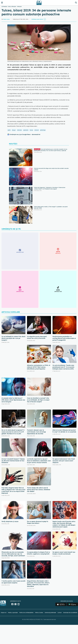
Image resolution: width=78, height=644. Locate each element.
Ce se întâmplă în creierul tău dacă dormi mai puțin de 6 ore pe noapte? (13, 338)
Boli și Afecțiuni (12, 7)
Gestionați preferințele (50, 613)
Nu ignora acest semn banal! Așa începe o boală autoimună (64, 553)
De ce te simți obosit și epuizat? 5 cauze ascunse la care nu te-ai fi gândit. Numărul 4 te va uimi (13, 432)
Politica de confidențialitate (26, 613)
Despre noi (4, 613)
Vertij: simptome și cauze (10, 521)
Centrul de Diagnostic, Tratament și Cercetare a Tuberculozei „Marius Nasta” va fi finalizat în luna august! (50, 188)
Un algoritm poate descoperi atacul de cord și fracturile (37, 337)
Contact (60, 613)
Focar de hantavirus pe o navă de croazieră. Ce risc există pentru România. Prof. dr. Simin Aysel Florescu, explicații (51, 150)
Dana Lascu (6, 19)
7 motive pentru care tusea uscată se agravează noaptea (13, 582)
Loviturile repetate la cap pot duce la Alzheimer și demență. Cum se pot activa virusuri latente (39, 461)
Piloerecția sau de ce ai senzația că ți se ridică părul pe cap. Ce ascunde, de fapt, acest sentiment (13, 554)
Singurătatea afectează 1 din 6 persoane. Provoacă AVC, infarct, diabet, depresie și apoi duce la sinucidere (38, 584)
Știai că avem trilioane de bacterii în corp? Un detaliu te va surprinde (64, 431)
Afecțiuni (19, 7)
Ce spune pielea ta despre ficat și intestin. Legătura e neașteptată (38, 553)
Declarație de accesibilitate (70, 613)
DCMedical (4, 7)
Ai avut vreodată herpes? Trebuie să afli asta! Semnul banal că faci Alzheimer (13, 461)
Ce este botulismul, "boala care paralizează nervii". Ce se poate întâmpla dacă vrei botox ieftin (63, 367)
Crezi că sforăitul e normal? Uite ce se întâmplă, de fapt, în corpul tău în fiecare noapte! (38, 400)
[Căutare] (76, 3)
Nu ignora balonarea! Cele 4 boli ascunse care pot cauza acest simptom (64, 461)
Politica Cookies (39, 613)
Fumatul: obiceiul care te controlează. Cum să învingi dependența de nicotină (36, 432)
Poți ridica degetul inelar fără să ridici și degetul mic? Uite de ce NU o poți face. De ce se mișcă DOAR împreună (13, 490)
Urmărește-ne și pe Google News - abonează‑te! (25, 134)
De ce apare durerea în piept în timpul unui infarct (38, 522)
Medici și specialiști (13, 613)
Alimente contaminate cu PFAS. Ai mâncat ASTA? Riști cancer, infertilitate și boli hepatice (39, 367)
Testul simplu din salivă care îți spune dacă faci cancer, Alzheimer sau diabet (39, 490)
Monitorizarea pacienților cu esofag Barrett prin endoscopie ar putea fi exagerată (64, 338)
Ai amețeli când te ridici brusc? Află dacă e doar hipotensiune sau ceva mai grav (13, 400)
